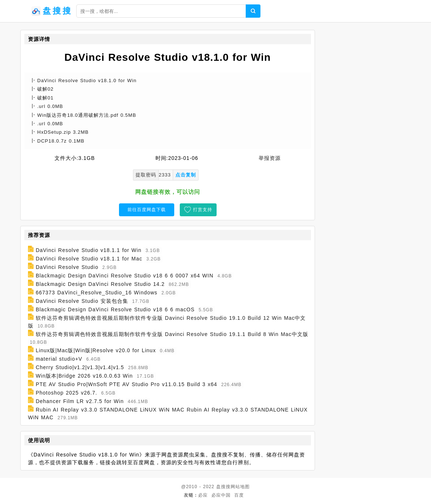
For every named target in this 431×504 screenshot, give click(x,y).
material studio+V (59, 359)
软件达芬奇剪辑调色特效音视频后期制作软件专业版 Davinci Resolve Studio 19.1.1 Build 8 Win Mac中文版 (172, 334)
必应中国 (221, 495)
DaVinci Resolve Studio (67, 267)
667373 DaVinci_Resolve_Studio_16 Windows (97, 293)
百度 (239, 495)
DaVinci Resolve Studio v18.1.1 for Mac (89, 259)
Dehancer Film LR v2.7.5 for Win (80, 401)
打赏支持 (203, 210)
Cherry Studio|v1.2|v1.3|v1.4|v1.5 (80, 367)
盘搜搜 (223, 487)
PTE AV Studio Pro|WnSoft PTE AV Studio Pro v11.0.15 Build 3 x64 (127, 384)
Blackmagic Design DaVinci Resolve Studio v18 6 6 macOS (115, 309)
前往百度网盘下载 (147, 210)
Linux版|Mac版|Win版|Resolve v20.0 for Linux (96, 350)
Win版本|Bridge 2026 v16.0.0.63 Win (84, 376)
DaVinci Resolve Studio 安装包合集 (82, 301)
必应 (203, 495)
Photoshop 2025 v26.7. (66, 393)
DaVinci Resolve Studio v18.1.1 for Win (89, 250)
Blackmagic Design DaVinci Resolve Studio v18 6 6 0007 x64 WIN (125, 276)
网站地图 (240, 487)
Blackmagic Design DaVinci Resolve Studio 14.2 (100, 284)
